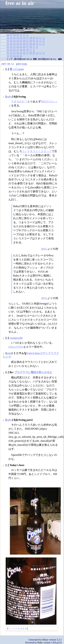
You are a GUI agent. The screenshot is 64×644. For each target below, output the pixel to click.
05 (21, 38)
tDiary (45, 640)
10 (21, 35)
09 (18, 35)
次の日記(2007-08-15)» (47, 59)
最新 (35, 59)
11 (24, 35)
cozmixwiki (16, 338)
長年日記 (21, 64)
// (7, 69)
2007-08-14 (8, 64)
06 (8, 35)
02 (11, 38)
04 (18, 38)
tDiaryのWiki (16, 347)
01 (8, 38)
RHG (45, 249)
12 (27, 35)
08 (15, 35)
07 (11, 35)
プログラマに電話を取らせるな (33, 372)
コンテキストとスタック (37, 151)
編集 (60, 59)
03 (15, 38)
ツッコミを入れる (18, 628)
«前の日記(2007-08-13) (23, 59)
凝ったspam (17, 69)
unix (9, 353)
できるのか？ (19, 101)
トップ (10, 59)
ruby (9, 97)
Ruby (40, 642)
